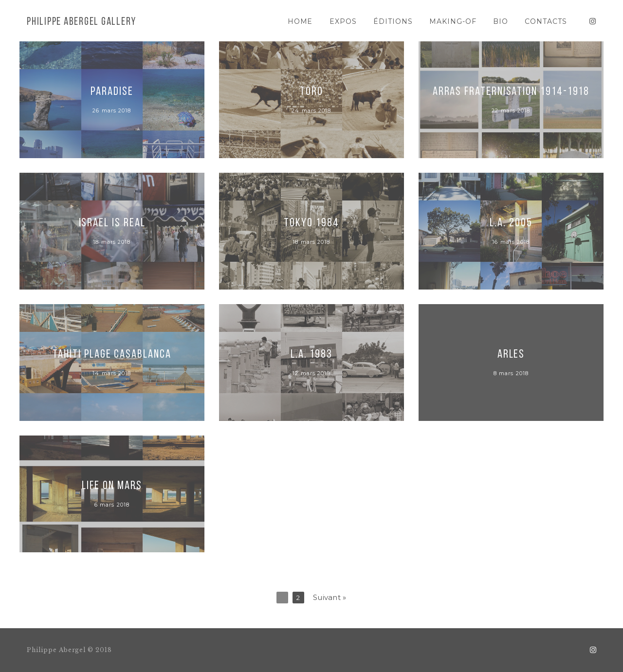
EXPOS (343, 21)
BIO (501, 21)
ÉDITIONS (393, 21)
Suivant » (330, 597)
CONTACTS (546, 21)
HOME (300, 21)
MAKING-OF (453, 21)
